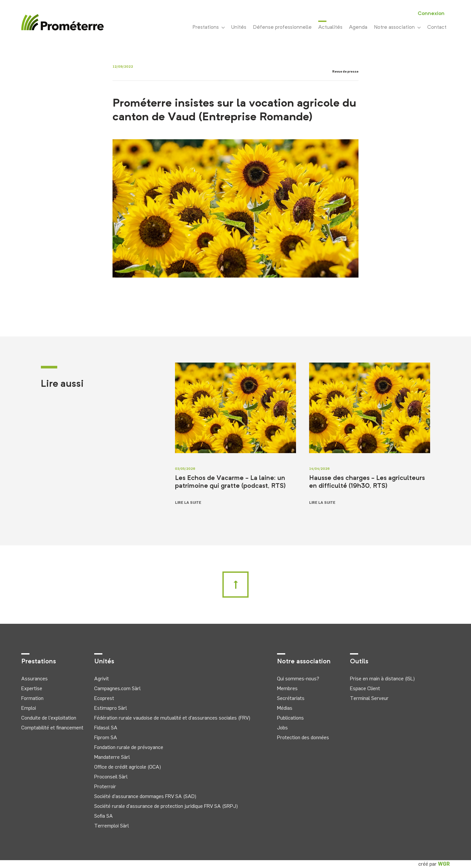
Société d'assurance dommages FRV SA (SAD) (145, 796)
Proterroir (105, 786)
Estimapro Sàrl (111, 708)
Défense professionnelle (282, 27)
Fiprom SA (106, 737)
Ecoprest (104, 698)
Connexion (431, 14)
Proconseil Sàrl (111, 777)
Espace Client (365, 688)
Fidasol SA (106, 728)
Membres (287, 688)
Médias (285, 708)
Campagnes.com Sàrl (117, 688)
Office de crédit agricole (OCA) (128, 767)
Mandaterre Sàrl (112, 757)
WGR (444, 864)
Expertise (32, 688)
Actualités (330, 27)
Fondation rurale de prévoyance (129, 747)
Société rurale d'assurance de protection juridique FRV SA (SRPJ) (166, 806)
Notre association (397, 27)
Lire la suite (188, 502)
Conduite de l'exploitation (49, 718)
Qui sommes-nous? (298, 679)
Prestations (209, 27)
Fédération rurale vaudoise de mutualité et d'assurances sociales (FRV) (172, 718)
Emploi (29, 708)
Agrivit (102, 679)
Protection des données (303, 737)
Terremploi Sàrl (112, 826)
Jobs (282, 728)
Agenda (358, 27)
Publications (290, 718)
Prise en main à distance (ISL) (382, 679)
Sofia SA (104, 816)
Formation (32, 698)
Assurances (35, 679)
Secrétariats (291, 698)
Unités (239, 27)
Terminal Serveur (369, 698)
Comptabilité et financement (52, 728)
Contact (437, 27)
